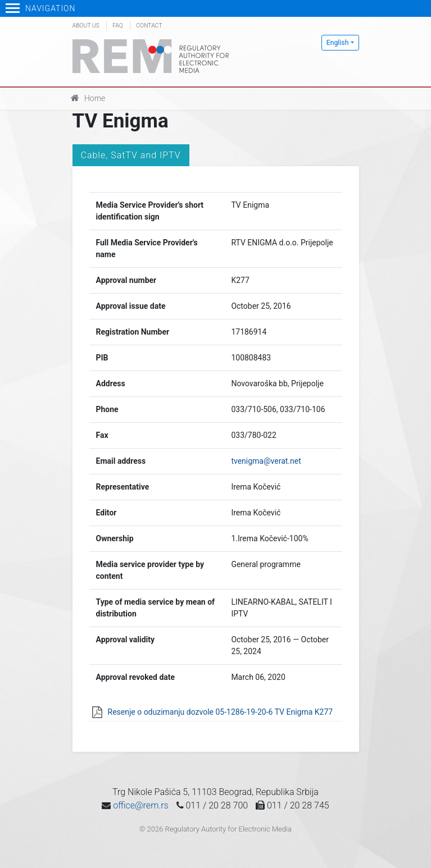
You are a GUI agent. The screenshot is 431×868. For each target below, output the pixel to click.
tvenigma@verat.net (266, 461)
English (338, 43)
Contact (149, 26)
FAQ (117, 26)
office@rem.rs (140, 805)
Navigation (41, 8)
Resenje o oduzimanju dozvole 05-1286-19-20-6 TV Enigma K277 (221, 712)
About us (86, 26)
